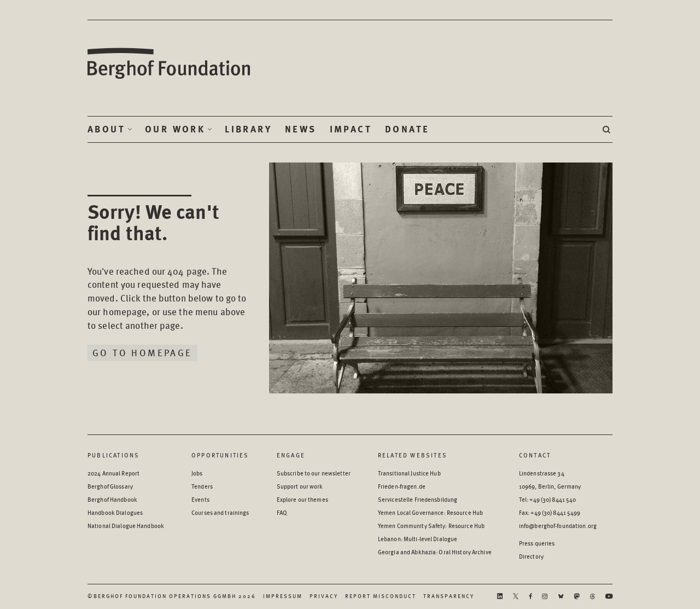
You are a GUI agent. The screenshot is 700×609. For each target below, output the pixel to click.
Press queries (537, 543)
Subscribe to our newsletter (314, 473)
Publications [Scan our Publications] (113, 455)
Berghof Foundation (170, 64)
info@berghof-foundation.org (558, 526)
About (106, 129)
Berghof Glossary (110, 486)
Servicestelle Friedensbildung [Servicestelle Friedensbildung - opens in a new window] (418, 499)
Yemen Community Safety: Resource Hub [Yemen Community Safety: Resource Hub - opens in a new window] (431, 526)
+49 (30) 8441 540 (553, 499)
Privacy (324, 596)
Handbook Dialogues (115, 512)
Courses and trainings (220, 512)
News (301, 129)
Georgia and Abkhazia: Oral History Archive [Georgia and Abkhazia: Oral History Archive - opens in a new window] (435, 552)
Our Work (175, 129)
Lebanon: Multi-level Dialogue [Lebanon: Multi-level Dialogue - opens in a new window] (418, 539)
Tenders (202, 486)
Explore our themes (302, 499)
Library (248, 129)
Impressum (283, 596)
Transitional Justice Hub (409, 473)
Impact (351, 129)
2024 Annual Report (113, 473)
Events (200, 499)
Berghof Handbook (112, 499)
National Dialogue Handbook (126, 526)
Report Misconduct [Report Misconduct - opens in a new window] (381, 596)
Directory (531, 556)
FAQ (282, 512)
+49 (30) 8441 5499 (555, 512)
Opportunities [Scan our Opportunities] (220, 455)
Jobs (197, 473)
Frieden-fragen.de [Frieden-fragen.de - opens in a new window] (402, 486)
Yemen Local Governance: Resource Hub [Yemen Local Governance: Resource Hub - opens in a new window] (430, 512)
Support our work (300, 486)
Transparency (449, 596)
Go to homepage (142, 352)
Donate (407, 129)
